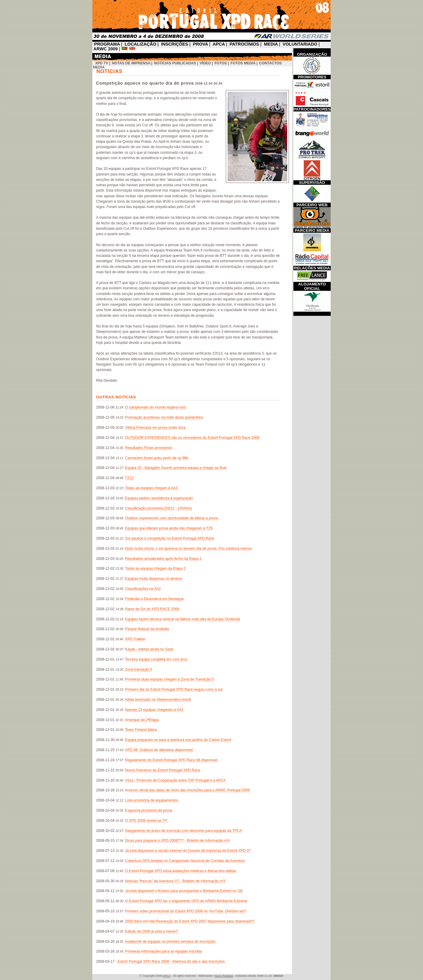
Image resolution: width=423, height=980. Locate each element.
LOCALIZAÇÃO (140, 44)
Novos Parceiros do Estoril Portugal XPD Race (163, 770)
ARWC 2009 (106, 49)
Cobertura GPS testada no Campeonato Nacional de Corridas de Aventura (185, 861)
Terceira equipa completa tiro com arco (156, 659)
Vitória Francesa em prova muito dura (155, 428)
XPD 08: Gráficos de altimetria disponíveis (159, 750)
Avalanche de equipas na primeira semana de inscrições (170, 942)
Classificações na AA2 (143, 589)
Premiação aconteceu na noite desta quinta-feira (164, 417)
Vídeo (205, 63)
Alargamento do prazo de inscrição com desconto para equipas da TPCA (183, 831)
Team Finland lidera (141, 730)
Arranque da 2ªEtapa (142, 720)
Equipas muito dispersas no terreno (154, 579)
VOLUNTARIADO (300, 44)
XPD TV (102, 63)
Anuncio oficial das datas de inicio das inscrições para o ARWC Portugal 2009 (187, 790)
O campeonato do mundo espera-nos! (156, 407)
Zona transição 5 (139, 670)
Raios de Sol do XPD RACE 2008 (152, 609)
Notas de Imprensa (131, 63)
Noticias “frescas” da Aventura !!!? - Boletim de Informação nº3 (175, 881)
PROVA (200, 44)
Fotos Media (243, 63)
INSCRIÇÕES (175, 44)
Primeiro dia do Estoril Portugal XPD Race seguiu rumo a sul (174, 689)
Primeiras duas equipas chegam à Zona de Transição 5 (169, 679)
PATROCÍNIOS (244, 44)
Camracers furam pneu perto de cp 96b (157, 458)
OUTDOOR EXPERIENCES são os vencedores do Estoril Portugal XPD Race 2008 (192, 438)
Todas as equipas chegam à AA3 (151, 488)
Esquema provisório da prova (149, 810)
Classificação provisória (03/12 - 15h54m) (158, 508)
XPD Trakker (135, 639)
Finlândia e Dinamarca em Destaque (154, 599)
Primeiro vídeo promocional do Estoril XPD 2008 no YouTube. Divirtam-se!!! (186, 911)
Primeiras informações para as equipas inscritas (164, 951)
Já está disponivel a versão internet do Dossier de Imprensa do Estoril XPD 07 (188, 851)
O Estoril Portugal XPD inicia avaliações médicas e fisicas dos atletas (181, 871)
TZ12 (129, 478)
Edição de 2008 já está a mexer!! (152, 931)
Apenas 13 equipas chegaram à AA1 (154, 710)
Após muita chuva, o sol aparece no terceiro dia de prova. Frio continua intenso (188, 549)
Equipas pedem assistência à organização (159, 498)
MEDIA (271, 44)
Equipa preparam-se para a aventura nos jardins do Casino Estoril (178, 740)
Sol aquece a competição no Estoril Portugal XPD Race (170, 538)
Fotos (221, 63)
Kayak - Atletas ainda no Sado (149, 649)
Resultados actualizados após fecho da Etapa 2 (163, 559)
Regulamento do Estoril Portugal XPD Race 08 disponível (171, 760)
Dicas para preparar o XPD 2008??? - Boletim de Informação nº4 (177, 841)
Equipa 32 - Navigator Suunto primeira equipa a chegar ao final (176, 468)
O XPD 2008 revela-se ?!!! (146, 821)
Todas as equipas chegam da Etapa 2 (155, 569)
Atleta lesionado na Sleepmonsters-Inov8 (158, 700)
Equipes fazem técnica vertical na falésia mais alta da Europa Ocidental (183, 619)
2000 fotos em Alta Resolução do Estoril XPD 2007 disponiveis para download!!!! (190, 921)
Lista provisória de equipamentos (152, 800)
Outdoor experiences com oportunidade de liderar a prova (172, 518)
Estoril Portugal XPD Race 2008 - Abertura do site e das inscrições (171, 962)
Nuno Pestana (224, 976)
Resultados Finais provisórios (149, 448)
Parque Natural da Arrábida (147, 629)
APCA (219, 44)
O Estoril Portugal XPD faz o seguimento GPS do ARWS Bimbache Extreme (186, 901)
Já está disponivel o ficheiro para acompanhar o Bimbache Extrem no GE (184, 891)
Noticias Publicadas (175, 63)
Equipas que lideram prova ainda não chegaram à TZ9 (169, 528)
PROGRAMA (107, 44)
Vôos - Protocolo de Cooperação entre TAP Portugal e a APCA (175, 780)
